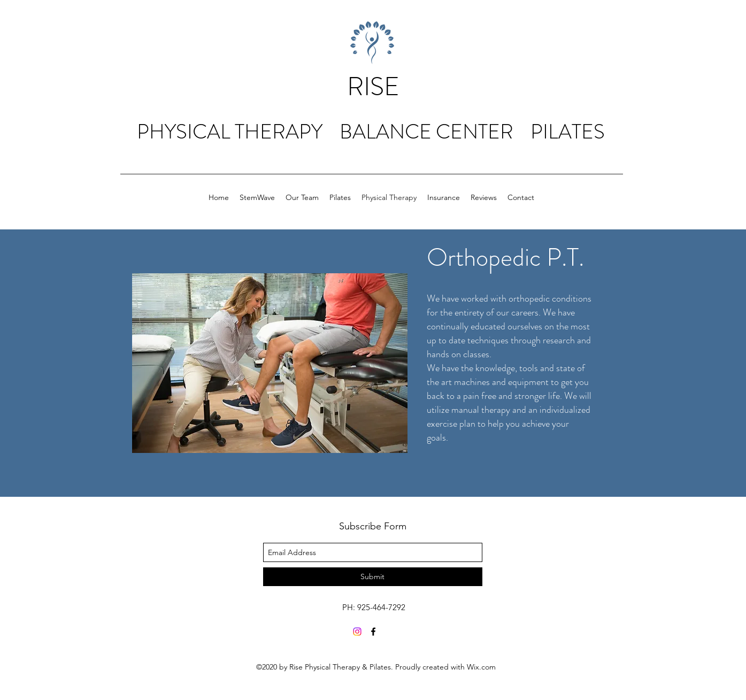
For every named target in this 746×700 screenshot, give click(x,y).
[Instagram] (357, 632)
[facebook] (373, 632)
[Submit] (373, 577)
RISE (373, 87)
